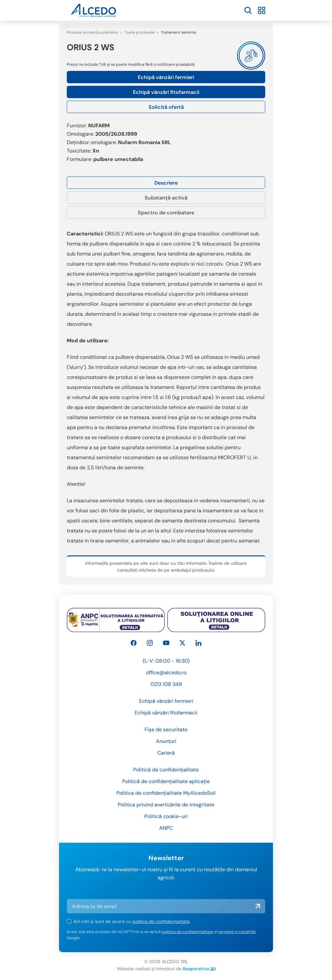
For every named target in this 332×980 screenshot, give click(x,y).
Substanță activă (166, 198)
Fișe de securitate (166, 729)
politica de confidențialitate (161, 921)
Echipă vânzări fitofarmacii (166, 92)
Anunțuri (166, 741)
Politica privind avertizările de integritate (166, 805)
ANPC (166, 828)
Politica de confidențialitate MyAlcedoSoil (166, 793)
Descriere (166, 183)
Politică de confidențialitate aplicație (166, 781)
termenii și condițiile (237, 932)
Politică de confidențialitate (166, 770)
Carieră (166, 753)
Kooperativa (199, 969)
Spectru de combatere (166, 213)
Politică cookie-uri (166, 816)
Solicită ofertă (166, 107)
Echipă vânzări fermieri (166, 77)
